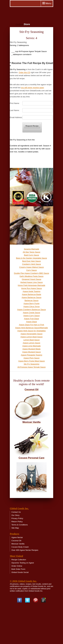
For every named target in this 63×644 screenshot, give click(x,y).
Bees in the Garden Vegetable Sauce (31, 258)
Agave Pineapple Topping (31, 355)
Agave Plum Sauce (32, 358)
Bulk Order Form (18, 569)
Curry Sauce (31, 270)
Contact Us (16, 512)
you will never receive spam (33, 88)
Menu (47, 3)
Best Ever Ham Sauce (31, 261)
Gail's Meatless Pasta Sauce (31, 276)
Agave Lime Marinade (31, 346)
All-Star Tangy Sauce (31, 252)
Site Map (15, 528)
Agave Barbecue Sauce (32, 297)
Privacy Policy (17, 518)
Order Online (17, 566)
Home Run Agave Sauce (31, 288)
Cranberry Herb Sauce (31, 264)
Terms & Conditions (20, 525)
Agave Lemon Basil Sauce (31, 337)
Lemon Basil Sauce (31, 340)
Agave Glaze (31, 322)
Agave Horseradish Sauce (31, 334)
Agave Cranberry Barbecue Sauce (31, 310)
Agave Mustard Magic (31, 349)
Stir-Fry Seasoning (31, 364)
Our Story (15, 515)
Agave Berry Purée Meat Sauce (32, 361)
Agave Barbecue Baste (32, 294)
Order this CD (24, 72)
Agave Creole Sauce (31, 313)
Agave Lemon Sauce (32, 343)
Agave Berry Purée (31, 303)
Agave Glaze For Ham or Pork (31, 325)
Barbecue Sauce (31, 300)
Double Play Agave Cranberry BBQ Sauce (32, 273)
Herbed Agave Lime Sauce (32, 282)
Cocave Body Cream (20, 547)
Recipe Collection (19, 560)
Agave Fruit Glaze (31, 319)
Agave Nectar (17, 537)
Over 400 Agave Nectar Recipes (25, 550)
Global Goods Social (20, 572)
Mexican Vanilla (18, 544)
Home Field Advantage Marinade (31, 285)
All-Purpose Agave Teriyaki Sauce (32, 367)
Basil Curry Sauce (31, 255)
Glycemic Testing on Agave (23, 563)
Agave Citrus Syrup (31, 307)
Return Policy (17, 522)
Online (23, 24)
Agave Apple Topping (31, 291)
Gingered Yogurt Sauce (31, 279)
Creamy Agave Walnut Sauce (31, 267)
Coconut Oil (16, 541)
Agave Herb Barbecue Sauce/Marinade (31, 328)
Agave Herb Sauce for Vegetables (31, 331)
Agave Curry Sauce (32, 316)
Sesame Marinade (31, 249)
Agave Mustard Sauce (31, 352)
